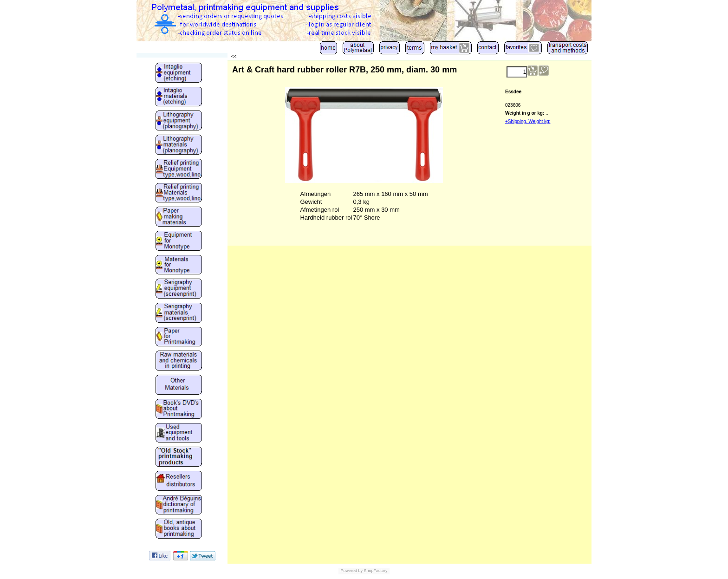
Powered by (351, 571)
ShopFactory (375, 571)
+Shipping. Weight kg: (528, 121)
